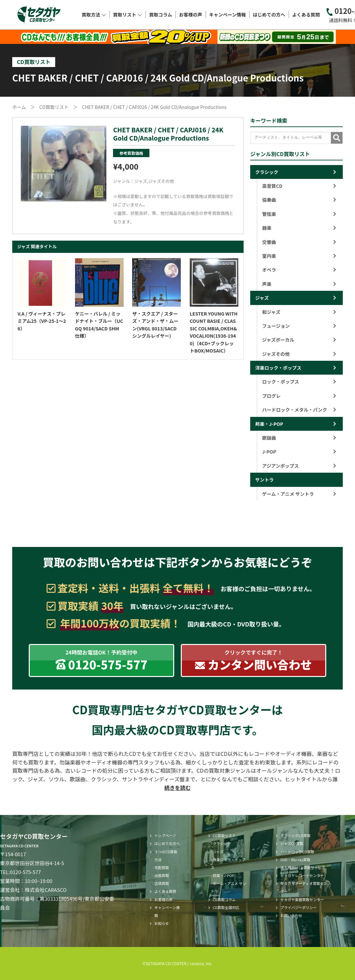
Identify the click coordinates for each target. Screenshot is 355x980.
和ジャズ (299, 312)
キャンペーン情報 (228, 15)
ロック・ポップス (299, 382)
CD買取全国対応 (226, 907)
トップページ (165, 835)
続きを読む (177, 788)
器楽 (299, 228)
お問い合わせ (291, 915)
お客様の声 (191, 15)
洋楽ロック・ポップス (278, 368)
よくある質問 (306, 15)
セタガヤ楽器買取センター (302, 899)
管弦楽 (299, 214)
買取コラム (161, 15)
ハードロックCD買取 (297, 852)
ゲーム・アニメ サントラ (299, 494)
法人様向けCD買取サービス (303, 867)
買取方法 (94, 15)
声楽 (299, 284)
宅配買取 (162, 867)
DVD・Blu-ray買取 (295, 860)
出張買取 (162, 875)
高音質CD (299, 186)
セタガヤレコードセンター (302, 875)
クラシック (267, 172)
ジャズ (141, 181)
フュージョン (299, 326)
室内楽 (299, 256)
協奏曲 (299, 200)
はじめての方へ (269, 15)
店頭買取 (162, 883)
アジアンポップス (299, 466)
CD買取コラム (224, 899)
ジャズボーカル (299, 340)
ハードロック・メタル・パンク (299, 410)
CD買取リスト (224, 835)
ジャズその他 (161, 181)
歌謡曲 (299, 438)
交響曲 (299, 242)
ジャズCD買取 (292, 843)
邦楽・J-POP (269, 424)
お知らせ (162, 923)
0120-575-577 (25, 872)
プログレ (299, 396)
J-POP (299, 452)
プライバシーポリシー (298, 907)
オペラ (299, 270)
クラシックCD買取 (295, 835)
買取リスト (128, 15)
